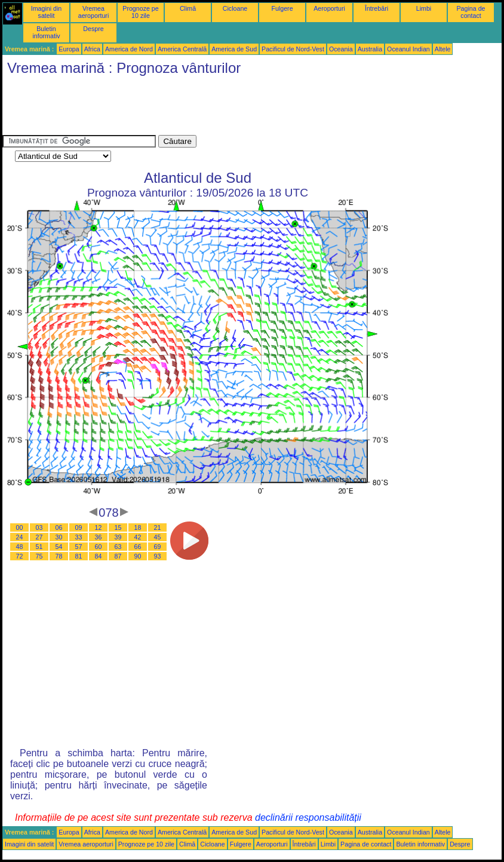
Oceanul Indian (408, 49)
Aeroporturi (329, 8)
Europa (69, 49)
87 (118, 556)
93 (158, 556)
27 (39, 537)
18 (138, 527)
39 (118, 537)
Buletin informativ (46, 32)
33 (79, 537)
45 (158, 537)
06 (59, 527)
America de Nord (129, 49)
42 (138, 537)
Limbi (424, 8)
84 (99, 556)
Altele (443, 49)
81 (79, 556)
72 (20, 556)
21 (158, 527)
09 (79, 527)
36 (99, 537)
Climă (188, 8)
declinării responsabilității (308, 817)
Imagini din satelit (47, 12)
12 (99, 527)
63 (118, 547)
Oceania (341, 49)
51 (39, 547)
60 (99, 547)
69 (158, 547)
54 (59, 547)
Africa (92, 49)
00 (20, 527)
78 (59, 556)
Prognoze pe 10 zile (140, 12)
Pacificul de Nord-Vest (293, 49)
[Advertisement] (220, 108)
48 (20, 547)
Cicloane (235, 8)
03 (39, 527)
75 (39, 556)
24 (20, 537)
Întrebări (377, 8)
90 (138, 556)
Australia (370, 49)
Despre (93, 29)
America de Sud (234, 49)
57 (79, 547)
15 (118, 527)
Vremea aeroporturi (94, 12)
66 (138, 547)
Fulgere (282, 8)
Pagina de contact (471, 12)
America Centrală (182, 49)
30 (59, 537)
